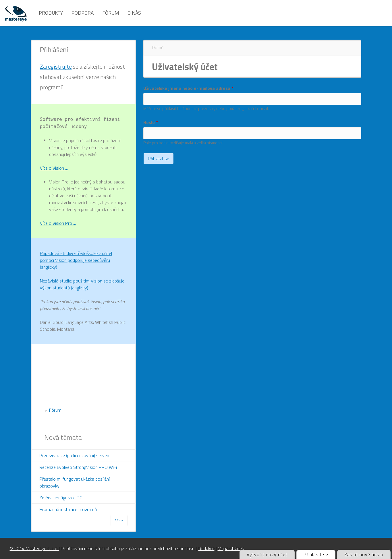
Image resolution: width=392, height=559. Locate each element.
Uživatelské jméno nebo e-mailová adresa (188, 88)
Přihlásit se (319, 554)
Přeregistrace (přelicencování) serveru (75, 455)
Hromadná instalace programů (68, 509)
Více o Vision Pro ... (58, 223)
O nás (134, 13)
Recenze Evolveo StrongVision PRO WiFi (78, 467)
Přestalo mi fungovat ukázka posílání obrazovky (75, 482)
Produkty (51, 13)
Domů (158, 47)
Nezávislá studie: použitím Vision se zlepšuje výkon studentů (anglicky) (82, 284)
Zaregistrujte (56, 66)
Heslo (151, 122)
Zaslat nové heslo (364, 554)
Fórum (111, 13)
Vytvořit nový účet (267, 554)
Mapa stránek (231, 548)
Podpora (83, 13)
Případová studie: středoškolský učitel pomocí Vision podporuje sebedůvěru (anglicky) (76, 260)
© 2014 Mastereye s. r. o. (35, 548)
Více (119, 521)
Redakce (206, 548)
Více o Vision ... (54, 168)
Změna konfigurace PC (61, 498)
